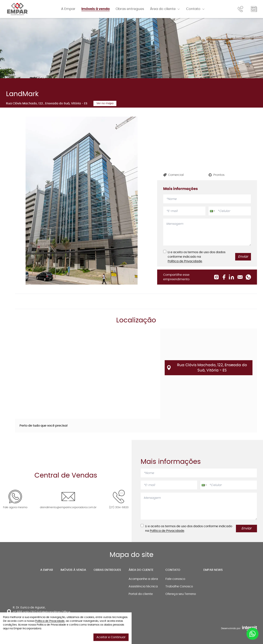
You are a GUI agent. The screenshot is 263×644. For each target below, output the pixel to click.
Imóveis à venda (95, 9)
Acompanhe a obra (143, 579)
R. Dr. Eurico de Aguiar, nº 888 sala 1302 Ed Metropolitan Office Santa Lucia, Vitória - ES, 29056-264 (42, 612)
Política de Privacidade (185, 261)
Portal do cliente (141, 594)
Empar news (213, 570)
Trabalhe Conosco (179, 586)
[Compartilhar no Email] (240, 277)
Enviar (243, 257)
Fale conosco (175, 579)
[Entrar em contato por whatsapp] (252, 634)
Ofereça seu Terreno (181, 594)
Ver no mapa (105, 103)
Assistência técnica (143, 586)
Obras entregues (130, 9)
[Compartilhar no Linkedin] (231, 277)
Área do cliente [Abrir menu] (165, 9)
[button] (212, 211)
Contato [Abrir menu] (196, 9)
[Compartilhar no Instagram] (216, 277)
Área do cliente (141, 570)
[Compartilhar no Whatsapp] (248, 277)
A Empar (68, 9)
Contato (173, 570)
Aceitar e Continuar (111, 637)
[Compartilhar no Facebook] (224, 277)
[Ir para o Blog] (254, 9)
